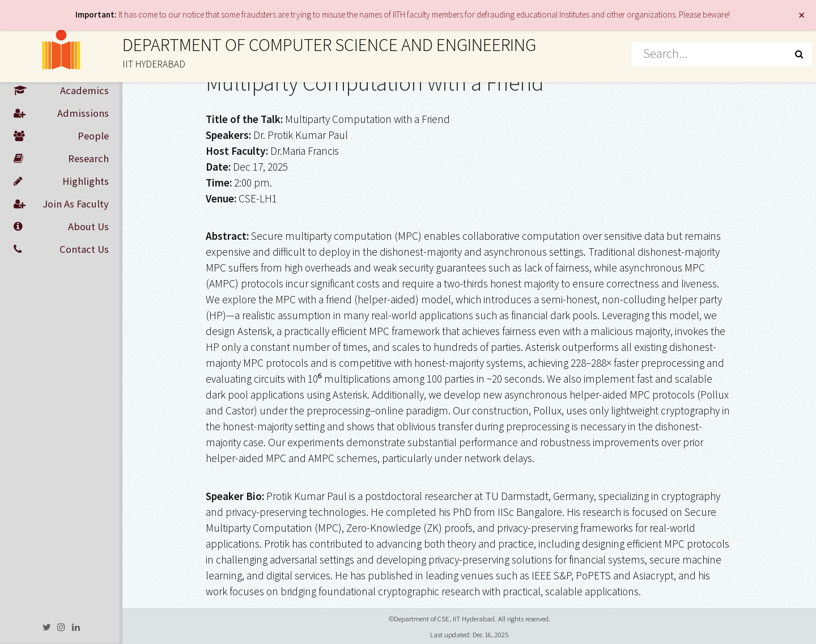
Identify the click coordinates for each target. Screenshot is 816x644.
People (61, 136)
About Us (61, 227)
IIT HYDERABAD (154, 64)
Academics (61, 91)
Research (61, 159)
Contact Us (61, 249)
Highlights (61, 181)
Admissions (61, 113)
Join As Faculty (61, 204)
